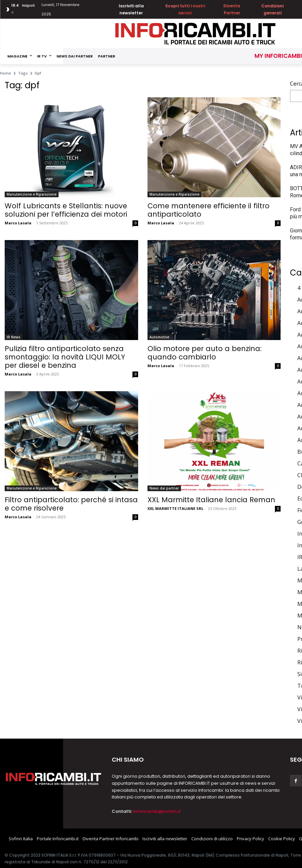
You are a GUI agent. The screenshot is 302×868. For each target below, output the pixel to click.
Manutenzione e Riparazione (32, 194)
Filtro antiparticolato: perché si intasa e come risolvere (71, 504)
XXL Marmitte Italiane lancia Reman (211, 500)
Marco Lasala (18, 223)
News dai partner (164, 488)
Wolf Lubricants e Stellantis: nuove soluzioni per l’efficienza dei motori (66, 210)
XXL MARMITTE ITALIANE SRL (175, 508)
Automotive (159, 337)
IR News (14, 337)
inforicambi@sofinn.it (157, 811)
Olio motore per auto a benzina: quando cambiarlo (205, 353)
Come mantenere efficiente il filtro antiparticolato (209, 210)
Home (6, 73)
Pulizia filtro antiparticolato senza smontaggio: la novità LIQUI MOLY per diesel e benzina (65, 357)
